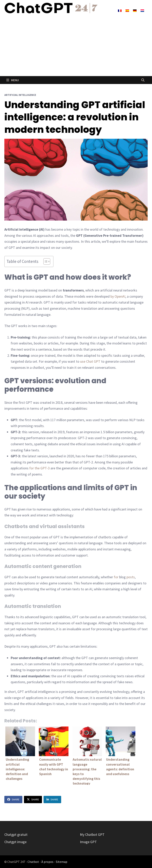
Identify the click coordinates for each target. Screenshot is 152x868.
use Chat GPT (90, 361)
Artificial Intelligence (20, 95)
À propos (47, 862)
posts (131, 577)
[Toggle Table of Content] (45, 261)
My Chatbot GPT (92, 835)
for (116, 577)
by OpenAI (118, 296)
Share (13, 799)
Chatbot (33, 862)
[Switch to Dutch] (142, 10)
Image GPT (88, 842)
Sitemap (62, 862)
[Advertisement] (76, 46)
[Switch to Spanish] (127, 10)
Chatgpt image (15, 842)
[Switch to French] (120, 10)
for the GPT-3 (39, 468)
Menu (13, 80)
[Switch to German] (135, 10)
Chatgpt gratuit (16, 835)
